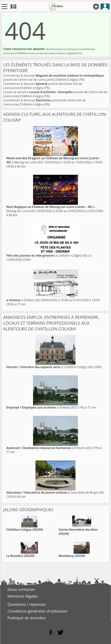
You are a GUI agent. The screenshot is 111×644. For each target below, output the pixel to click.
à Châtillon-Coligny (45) (47, 256)
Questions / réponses (27, 604)
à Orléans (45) (23, 300)
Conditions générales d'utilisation (38, 611)
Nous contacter (21, 589)
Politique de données (27, 618)
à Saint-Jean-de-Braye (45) (55, 492)
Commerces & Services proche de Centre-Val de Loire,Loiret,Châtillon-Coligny (53, 78)
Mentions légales (23, 596)
